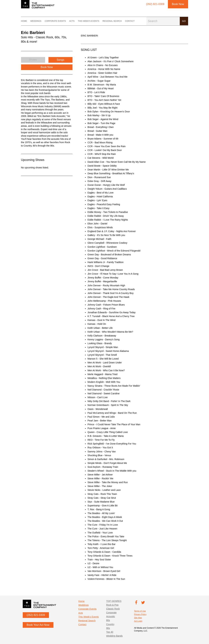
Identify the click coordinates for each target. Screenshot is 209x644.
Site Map (138, 618)
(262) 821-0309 (36, 615)
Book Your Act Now (38, 625)
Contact (130, 21)
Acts (72, 21)
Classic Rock (113, 609)
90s (108, 628)
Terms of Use (140, 611)
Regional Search (112, 21)
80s (108, 620)
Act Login (138, 621)
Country (110, 624)
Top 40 (110, 632)
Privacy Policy (140, 614)
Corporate (111, 613)
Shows (33, 60)
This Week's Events (89, 21)
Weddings (36, 21)
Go (184, 21)
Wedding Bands (114, 636)
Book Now (178, 4)
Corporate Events (55, 21)
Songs (60, 60)
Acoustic (111, 616)
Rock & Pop (112, 605)
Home (24, 21)
